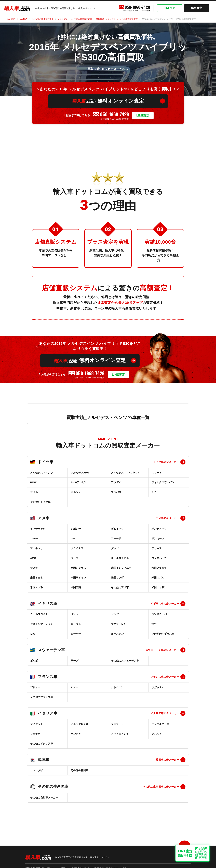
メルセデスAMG (80, 473)
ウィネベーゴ (159, 558)
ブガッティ (158, 687)
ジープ (75, 558)
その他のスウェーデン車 (125, 661)
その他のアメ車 (120, 587)
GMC (74, 538)
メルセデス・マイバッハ (125, 473)
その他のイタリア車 (42, 743)
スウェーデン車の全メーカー (162, 650)
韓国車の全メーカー (167, 760)
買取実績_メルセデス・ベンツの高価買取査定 (117, 19)
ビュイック (117, 529)
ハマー (34, 538)
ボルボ (34, 661)
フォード (116, 538)
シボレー (76, 529)
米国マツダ (117, 578)
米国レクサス (78, 568)
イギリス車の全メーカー (165, 604)
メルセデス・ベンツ (42, 473)
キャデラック (38, 529)
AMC (33, 558)
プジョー (35, 687)
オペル (34, 492)
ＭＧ (33, 634)
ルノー (75, 687)
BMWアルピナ (79, 482)
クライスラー (78, 548)
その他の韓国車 (80, 770)
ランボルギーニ (160, 724)
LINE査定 (170, 8)
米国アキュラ (159, 568)
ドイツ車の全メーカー (166, 462)
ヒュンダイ (37, 770)
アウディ (116, 482)
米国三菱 (76, 587)
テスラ (34, 568)
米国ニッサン (159, 587)
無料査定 (197, 8)
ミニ (154, 492)
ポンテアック (159, 529)
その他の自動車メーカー (44, 797)
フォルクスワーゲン (163, 482)
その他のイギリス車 (163, 634)
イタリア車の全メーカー (165, 713)
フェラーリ (117, 724)
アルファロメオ (80, 724)
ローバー (76, 634)
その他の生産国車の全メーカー (161, 787)
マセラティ (37, 734)
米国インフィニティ (122, 568)
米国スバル (158, 578)
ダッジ (115, 548)
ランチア (76, 734)
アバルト (157, 734)
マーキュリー (38, 548)
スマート (157, 473)
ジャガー (116, 614)
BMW (33, 482)
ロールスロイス (39, 614)
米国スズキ (37, 587)
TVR (154, 624)
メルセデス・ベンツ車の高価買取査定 (75, 19)
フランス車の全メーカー (165, 677)
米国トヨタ (37, 578)
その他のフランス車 (42, 697)
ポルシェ (76, 492)
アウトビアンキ (120, 734)
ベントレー (77, 614)
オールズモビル (120, 558)
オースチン (117, 634)
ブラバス (116, 492)
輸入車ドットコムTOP (17, 19)
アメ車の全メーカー (167, 518)
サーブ (75, 661)
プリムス (157, 548)
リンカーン (158, 538)
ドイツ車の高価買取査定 (42, 19)
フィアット (37, 724)
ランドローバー (160, 614)
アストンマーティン (42, 624)
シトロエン (117, 687)
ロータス (76, 624)
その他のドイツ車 (40, 502)
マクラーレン (119, 624)
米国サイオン (78, 578)
